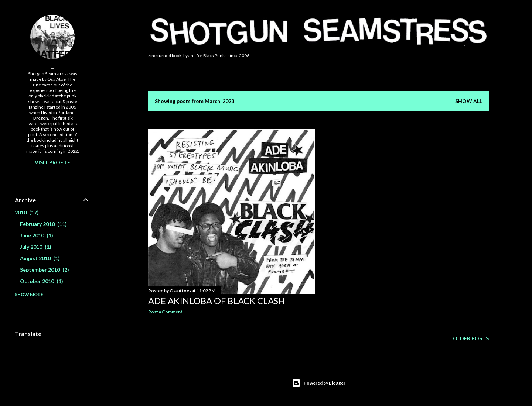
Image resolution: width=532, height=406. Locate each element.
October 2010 (42, 281)
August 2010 (40, 258)
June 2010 (37, 235)
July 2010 (36, 247)
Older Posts (471, 338)
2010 (27, 212)
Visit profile (52, 162)
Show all (469, 101)
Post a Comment (165, 312)
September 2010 (45, 270)
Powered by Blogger (319, 383)
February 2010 (43, 224)
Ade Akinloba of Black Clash (216, 301)
